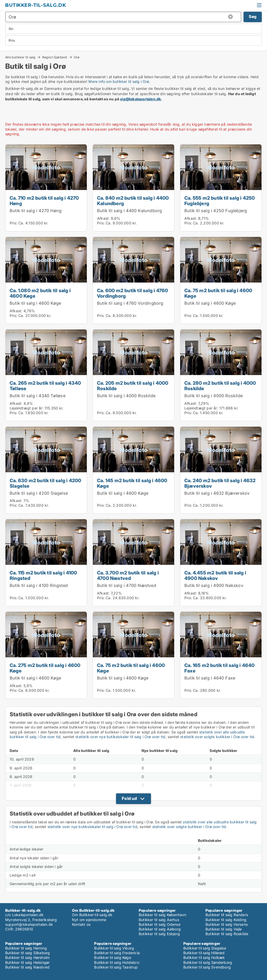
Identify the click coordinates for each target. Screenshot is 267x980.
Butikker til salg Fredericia (117, 953)
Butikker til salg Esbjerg (159, 934)
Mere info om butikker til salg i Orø (119, 81)
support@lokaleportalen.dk (29, 924)
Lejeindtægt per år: (27, 408)
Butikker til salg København (162, 915)
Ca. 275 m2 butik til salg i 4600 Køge (45, 668)
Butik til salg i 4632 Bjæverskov (217, 493)
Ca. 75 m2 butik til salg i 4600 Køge (218, 293)
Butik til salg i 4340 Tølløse (38, 396)
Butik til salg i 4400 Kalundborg (129, 211)
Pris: (14, 223)
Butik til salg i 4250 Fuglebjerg (216, 211)
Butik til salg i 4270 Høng (36, 211)
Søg (253, 17)
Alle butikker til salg (20, 57)
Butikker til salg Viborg (114, 948)
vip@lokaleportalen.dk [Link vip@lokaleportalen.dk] (140, 99)
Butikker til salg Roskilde (227, 934)
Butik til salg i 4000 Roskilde (126, 396)
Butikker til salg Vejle (224, 929)
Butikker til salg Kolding (226, 920)
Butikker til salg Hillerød (204, 953)
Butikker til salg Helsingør (27, 962)
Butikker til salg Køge (113, 957)
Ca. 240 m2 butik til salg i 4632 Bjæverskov (220, 483)
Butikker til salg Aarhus (159, 920)
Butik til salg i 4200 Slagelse (39, 493)
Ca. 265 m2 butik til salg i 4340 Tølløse (45, 386)
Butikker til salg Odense (160, 924)
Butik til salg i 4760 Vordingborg (130, 303)
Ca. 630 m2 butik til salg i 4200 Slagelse (45, 483)
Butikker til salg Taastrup (116, 967)
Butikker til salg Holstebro (117, 962)
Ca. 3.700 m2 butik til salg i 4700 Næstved (128, 575)
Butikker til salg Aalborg (160, 929)
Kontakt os (81, 924)
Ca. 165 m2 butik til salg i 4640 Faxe (219, 668)
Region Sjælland (55, 57)
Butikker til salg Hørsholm (27, 957)
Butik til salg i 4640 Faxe (210, 678)
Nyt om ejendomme (89, 920)
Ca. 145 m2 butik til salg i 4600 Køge (132, 483)
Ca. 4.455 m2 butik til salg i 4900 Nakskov (215, 575)
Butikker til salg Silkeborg (28, 953)
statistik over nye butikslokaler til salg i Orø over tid (120, 737)
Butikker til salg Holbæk (204, 957)
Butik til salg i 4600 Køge (35, 303)
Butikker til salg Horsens (227, 924)
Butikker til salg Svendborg (207, 967)
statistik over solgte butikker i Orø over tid (217, 737)
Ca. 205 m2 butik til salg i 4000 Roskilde (133, 386)
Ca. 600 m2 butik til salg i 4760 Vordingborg (132, 293)
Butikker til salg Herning (26, 948)
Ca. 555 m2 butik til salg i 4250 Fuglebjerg (220, 201)
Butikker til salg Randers (227, 915)
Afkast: (103, 218)
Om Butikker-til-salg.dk (92, 915)
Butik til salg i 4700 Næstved (127, 585)
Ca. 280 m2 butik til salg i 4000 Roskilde (220, 386)
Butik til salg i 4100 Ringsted (39, 585)
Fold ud (129, 798)
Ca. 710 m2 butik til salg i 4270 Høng (44, 201)
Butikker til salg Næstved (27, 967)
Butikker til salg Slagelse (205, 948)
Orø (77, 57)
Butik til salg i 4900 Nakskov (214, 585)
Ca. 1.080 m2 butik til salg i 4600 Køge (40, 293)
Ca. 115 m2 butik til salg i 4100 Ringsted (43, 575)
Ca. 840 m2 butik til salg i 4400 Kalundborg (133, 201)
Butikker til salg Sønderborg (208, 962)
